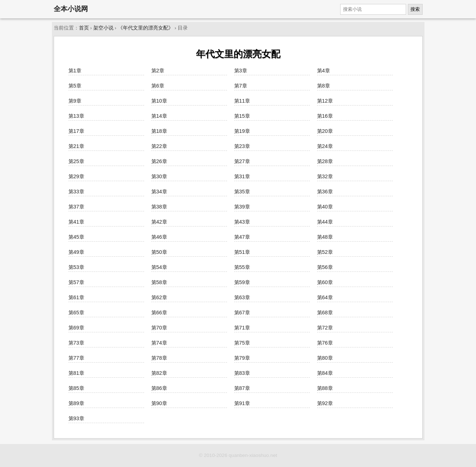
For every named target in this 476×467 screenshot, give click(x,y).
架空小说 (103, 28)
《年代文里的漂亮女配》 (146, 28)
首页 (84, 28)
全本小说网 (71, 9)
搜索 (415, 9)
